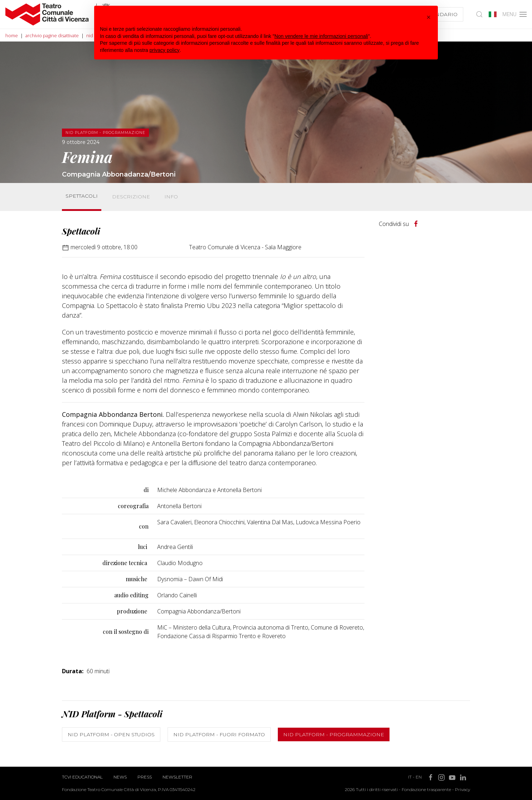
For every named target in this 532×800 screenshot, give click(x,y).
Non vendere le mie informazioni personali (321, 36)
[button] (429, 17)
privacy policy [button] (165, 50)
